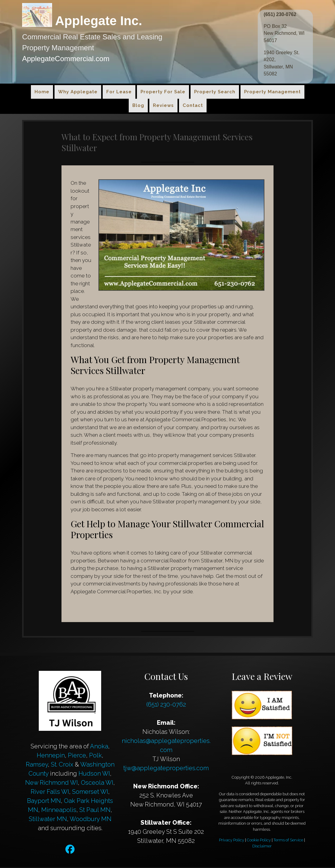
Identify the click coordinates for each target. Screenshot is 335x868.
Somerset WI (90, 793)
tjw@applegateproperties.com (166, 769)
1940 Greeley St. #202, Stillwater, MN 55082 (282, 64)
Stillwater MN (48, 820)
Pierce (77, 756)
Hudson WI (94, 774)
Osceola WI (97, 784)
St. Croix (62, 765)
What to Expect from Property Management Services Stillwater (167, 143)
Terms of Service (288, 841)
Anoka (99, 747)
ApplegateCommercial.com (66, 59)
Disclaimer (262, 847)
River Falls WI (50, 793)
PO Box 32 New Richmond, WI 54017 (285, 33)
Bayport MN (44, 802)
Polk (95, 756)
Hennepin (51, 756)
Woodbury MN (91, 820)
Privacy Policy (232, 841)
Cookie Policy (259, 841)
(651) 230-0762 (280, 14)
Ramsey (37, 765)
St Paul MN (95, 811)
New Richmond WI (51, 784)
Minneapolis (59, 811)
